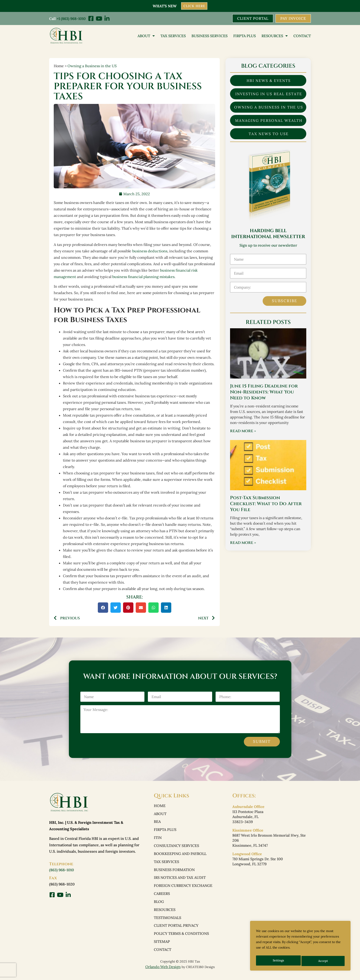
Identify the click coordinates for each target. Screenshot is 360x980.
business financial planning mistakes (143, 277)
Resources (275, 36)
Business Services (210, 36)
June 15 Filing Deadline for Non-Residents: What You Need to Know (264, 392)
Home (160, 806)
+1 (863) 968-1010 (71, 18)
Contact (302, 36)
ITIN (158, 839)
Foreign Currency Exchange (183, 889)
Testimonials (167, 922)
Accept (324, 961)
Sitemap (162, 947)
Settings (278, 961)
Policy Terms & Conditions (181, 938)
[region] (300, 947)
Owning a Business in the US (92, 66)
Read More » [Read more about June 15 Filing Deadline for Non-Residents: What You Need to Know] (243, 432)
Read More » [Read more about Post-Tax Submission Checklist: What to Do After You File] (243, 543)
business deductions (150, 251)
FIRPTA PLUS (245, 36)
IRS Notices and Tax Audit (180, 881)
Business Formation (174, 872)
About (146, 36)
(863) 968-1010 (62, 870)
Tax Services (173, 36)
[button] (103, 608)
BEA (157, 823)
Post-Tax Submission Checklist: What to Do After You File (266, 504)
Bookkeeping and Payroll (180, 856)
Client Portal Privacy (176, 930)
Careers (162, 897)
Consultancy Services (176, 848)
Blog (159, 905)
